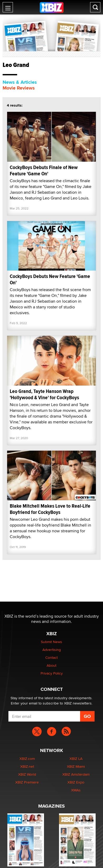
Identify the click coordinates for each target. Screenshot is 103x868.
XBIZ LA (76, 759)
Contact (51, 657)
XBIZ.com (27, 759)
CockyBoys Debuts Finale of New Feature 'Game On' (44, 170)
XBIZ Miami (76, 766)
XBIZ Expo (76, 782)
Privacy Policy (52, 673)
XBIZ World (27, 774)
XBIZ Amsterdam (76, 774)
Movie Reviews (19, 88)
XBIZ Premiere (27, 782)
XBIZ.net (27, 766)
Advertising (52, 650)
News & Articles (20, 82)
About (51, 665)
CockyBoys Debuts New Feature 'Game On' (50, 279)
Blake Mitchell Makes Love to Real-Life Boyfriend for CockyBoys (50, 509)
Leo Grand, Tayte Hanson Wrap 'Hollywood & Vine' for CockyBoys (44, 394)
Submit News (51, 642)
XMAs (76, 790)
